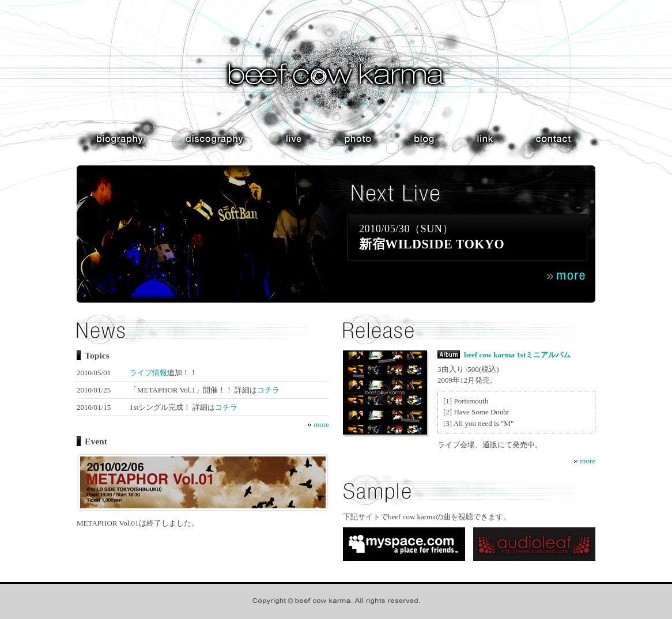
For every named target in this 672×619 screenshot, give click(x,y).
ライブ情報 (148, 373)
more (321, 424)
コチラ (268, 390)
